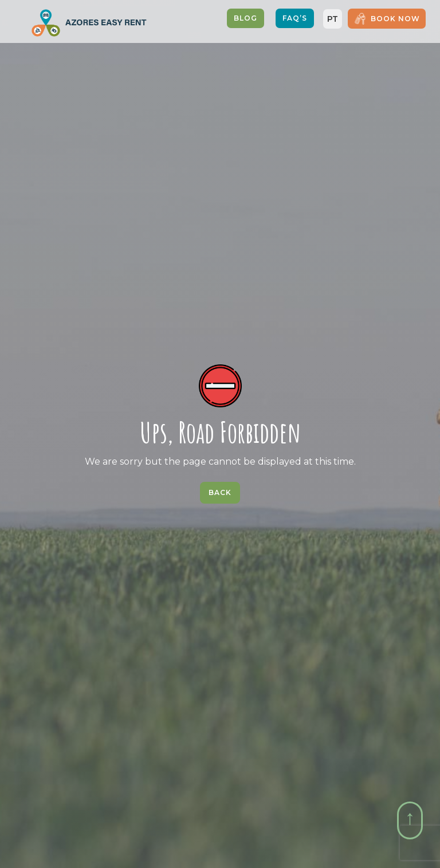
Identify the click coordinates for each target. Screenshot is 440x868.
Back (220, 492)
